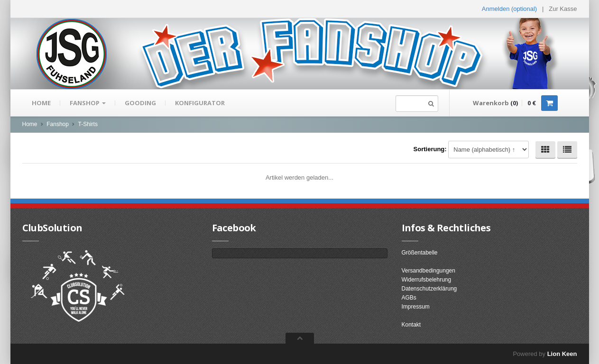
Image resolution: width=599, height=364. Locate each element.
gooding (140, 103)
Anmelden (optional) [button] (509, 9)
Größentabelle (420, 253)
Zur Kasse (563, 9)
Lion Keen (562, 354)
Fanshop (88, 103)
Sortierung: (430, 149)
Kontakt (411, 325)
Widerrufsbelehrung (427, 280)
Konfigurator (200, 103)
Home (41, 103)
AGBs (409, 298)
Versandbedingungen (429, 271)
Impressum (416, 307)
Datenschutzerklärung (429, 289)
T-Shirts (88, 124)
